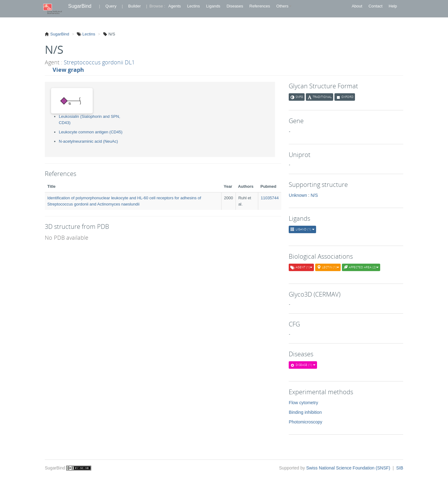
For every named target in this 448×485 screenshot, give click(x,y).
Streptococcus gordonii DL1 (99, 62)
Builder (134, 6)
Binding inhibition (305, 412)
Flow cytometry (303, 403)
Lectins (193, 6)
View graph (68, 70)
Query (111, 6)
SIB (400, 468)
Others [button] (284, 6)
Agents (175, 6)
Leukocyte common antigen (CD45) (91, 132)
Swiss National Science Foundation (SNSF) (349, 468)
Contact (375, 6)
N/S (314, 195)
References (260, 6)
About (357, 6)
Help (393, 6)
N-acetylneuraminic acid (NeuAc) (88, 141)
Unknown (298, 195)
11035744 (270, 198)
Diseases (235, 6)
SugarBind (80, 6)
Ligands (213, 6)
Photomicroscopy (305, 422)
